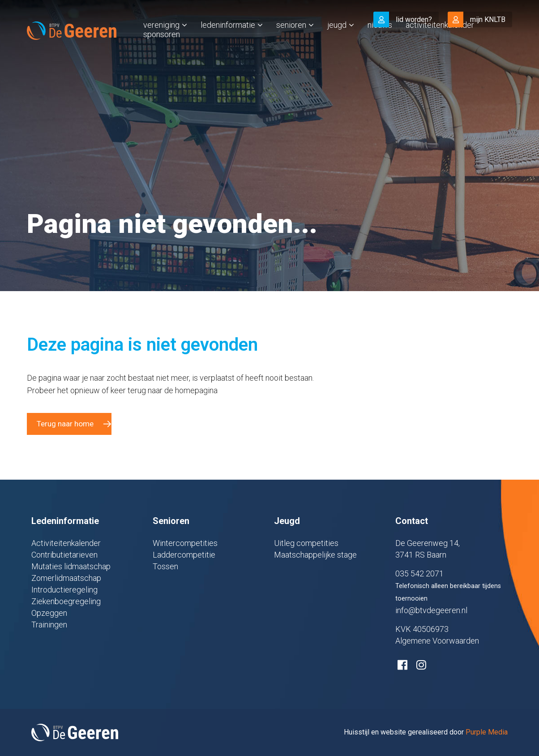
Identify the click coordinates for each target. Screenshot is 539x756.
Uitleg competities (306, 543)
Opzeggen (49, 613)
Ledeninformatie (228, 43)
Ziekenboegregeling (66, 601)
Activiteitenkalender (440, 43)
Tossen (165, 566)
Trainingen (49, 625)
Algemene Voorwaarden (437, 641)
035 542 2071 (419, 573)
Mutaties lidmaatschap (71, 566)
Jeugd (337, 43)
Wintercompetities (185, 543)
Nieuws (380, 43)
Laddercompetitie (184, 555)
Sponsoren (162, 53)
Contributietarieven (64, 555)
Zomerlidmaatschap (66, 578)
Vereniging (161, 43)
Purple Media (487, 732)
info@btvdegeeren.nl (431, 610)
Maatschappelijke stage (315, 555)
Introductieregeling (64, 590)
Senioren (291, 43)
